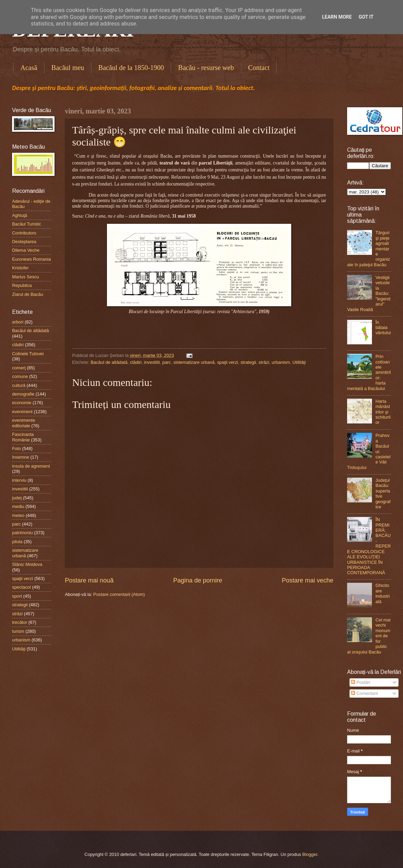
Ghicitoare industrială (383, 593)
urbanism (281, 362)
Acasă (29, 68)
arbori (18, 322)
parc (166, 362)
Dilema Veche (26, 250)
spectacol (21, 587)
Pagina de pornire (198, 580)
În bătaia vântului (383, 328)
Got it (366, 17)
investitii (152, 362)
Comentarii (364, 693)
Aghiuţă (20, 215)
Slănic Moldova (27, 564)
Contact (259, 68)
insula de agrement (31, 466)
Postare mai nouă (89, 580)
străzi (264, 362)
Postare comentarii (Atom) (119, 594)
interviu (19, 480)
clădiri (136, 362)
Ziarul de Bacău (28, 294)
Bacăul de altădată (109, 362)
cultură (19, 385)
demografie (23, 394)
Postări (361, 682)
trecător (20, 622)
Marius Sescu (26, 277)
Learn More (337, 17)
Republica (22, 285)
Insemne (21, 457)
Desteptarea (24, 242)
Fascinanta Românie (23, 437)
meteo (18, 515)
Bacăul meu (68, 68)
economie (22, 403)
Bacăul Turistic (27, 224)
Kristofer (20, 268)
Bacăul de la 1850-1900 (131, 68)
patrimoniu (22, 533)
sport (17, 596)
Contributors (24, 233)
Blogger (310, 854)
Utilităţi (299, 362)
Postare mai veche (308, 580)
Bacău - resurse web (206, 68)
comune (20, 376)
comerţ (19, 368)
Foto (17, 448)
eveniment (22, 412)
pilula (17, 542)
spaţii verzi (228, 362)
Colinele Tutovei (28, 354)
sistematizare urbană (194, 362)
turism (18, 631)
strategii (248, 362)
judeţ (17, 498)
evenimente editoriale (24, 423)
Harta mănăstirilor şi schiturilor (383, 412)
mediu (18, 506)
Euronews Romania (31, 259)
